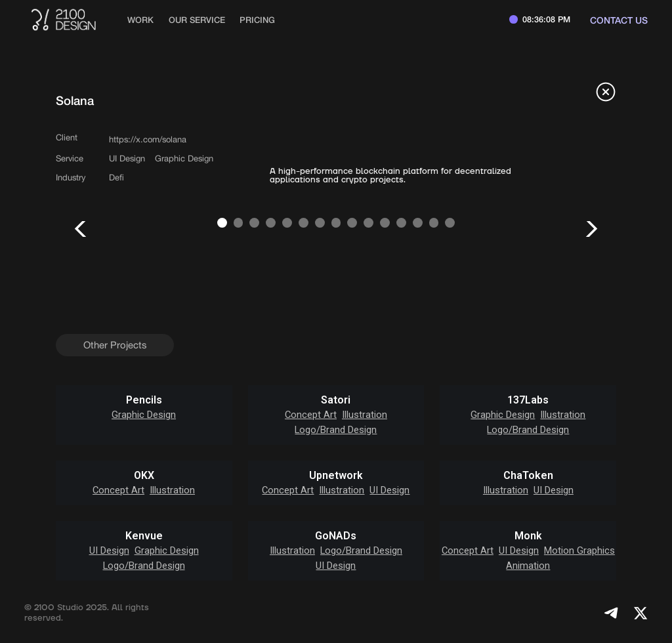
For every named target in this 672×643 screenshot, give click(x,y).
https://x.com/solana (148, 139)
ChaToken (528, 476)
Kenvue (144, 536)
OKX (144, 476)
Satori (336, 400)
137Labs (528, 400)
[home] (63, 20)
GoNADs (336, 536)
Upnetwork (336, 476)
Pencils (144, 400)
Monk (528, 536)
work (140, 20)
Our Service (197, 20)
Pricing (257, 20)
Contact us (619, 20)
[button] (82, 229)
